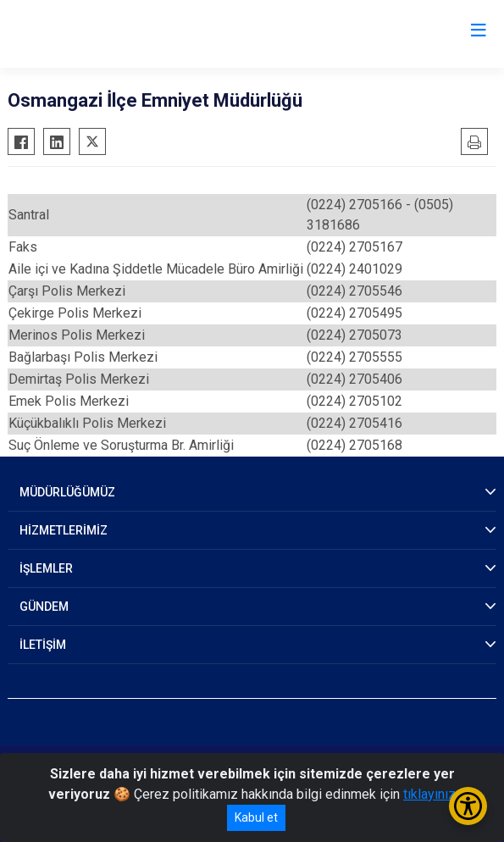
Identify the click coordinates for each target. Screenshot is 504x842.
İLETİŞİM (43, 645)
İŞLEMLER (46, 568)
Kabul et (256, 817)
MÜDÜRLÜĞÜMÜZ (67, 492)
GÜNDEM (44, 607)
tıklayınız (429, 794)
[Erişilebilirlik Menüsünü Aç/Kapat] (468, 806)
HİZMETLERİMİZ (64, 530)
